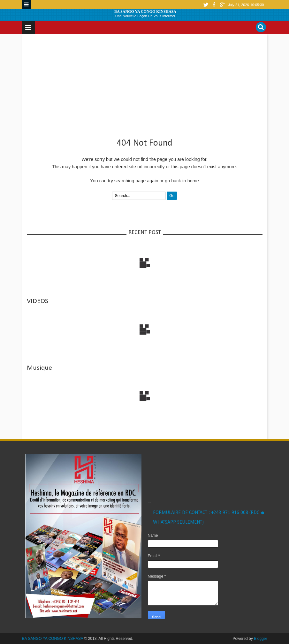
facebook (214, 5)
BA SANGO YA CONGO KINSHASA (145, 11)
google (222, 5)
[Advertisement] (145, 83)
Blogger (260, 639)
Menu (27, 5)
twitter (206, 5)
